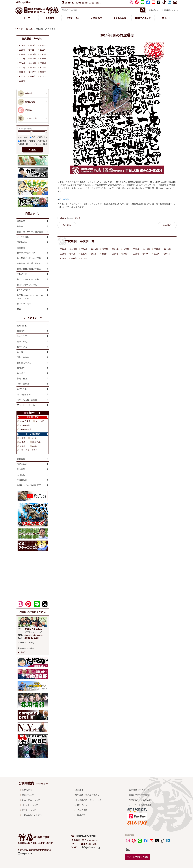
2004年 (63, 258)
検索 (34, 150)
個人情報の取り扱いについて (88, 800)
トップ (27, 18)
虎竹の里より (143, 18)
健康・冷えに (23, 341)
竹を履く (21, 352)
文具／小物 (22, 274)
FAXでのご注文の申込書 (140, 800)
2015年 (63, 254)
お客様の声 (96, 18)
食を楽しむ (22, 326)
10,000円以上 (26, 429)
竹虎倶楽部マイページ (170, 10)
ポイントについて (30, 805)
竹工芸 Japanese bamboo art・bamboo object (31, 297)
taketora (63, 218)
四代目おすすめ (24, 394)
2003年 (74, 258)
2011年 (105, 254)
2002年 (84, 258)
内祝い (35, 446)
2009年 (126, 254)
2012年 (94, 254)
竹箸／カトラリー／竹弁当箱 (30, 232)
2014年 (77, 218)
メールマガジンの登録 (138, 857)
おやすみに (22, 347)
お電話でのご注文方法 (139, 795)
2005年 (167, 254)
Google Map (25, 853)
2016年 (167, 249)
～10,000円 (25, 425)
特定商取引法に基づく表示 (87, 795)
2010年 (115, 254)
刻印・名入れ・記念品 (27, 400)
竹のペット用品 (24, 304)
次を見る (167, 225)
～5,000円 (40, 421)
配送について (28, 795)
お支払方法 (27, 790)
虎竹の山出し (65, 199)
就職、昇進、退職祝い (29, 450)
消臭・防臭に (23, 384)
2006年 (157, 254)
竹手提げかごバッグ (26, 253)
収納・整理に (23, 378)
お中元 (33, 438)
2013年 (84, 254)
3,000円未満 (25, 421)
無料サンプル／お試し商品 (29, 485)
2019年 (136, 249)
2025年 (74, 249)
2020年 (126, 249)
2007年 (146, 254)
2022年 (105, 249)
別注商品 (21, 469)
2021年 (115, 249)
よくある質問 (120, 18)
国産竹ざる (22, 242)
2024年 (84, 249)
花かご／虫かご (24, 290)
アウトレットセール (26, 405)
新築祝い (23, 446)
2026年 (63, 249)
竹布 (19, 309)
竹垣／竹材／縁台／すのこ (29, 269)
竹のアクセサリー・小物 (28, 279)
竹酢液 (20, 226)
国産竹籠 (21, 248)
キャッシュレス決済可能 (140, 805)
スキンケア (22, 336)
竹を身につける (24, 363)
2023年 (94, 249)
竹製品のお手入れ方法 (32, 815)
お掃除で (21, 368)
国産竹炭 (21, 221)
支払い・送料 (73, 18)
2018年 (146, 249)
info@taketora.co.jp (34, 635)
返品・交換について (31, 800)
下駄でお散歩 (23, 357)
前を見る (67, 225)
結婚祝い (23, 442)
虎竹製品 (21, 459)
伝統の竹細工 (23, 464)
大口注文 (21, 475)
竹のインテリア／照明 (27, 285)
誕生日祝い (37, 442)
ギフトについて (29, 810)
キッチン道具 (23, 237)
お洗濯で (21, 373)
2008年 (136, 254)
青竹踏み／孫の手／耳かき (29, 263)
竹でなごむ (22, 389)
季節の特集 (22, 480)
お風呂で (21, 331)
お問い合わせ (154, 10)
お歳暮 (22, 438)
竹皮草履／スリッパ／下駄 (29, 258)
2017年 (157, 249)
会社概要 (50, 18)
